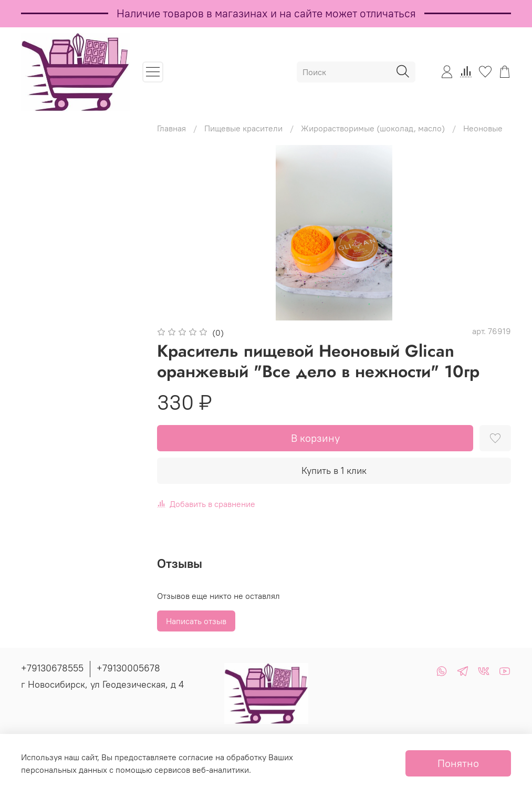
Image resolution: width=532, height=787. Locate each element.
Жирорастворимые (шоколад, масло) (373, 128)
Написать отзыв (196, 621)
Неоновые (483, 128)
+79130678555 (52, 668)
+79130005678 (128, 668)
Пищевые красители (243, 128)
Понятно (458, 763)
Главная (171, 128)
